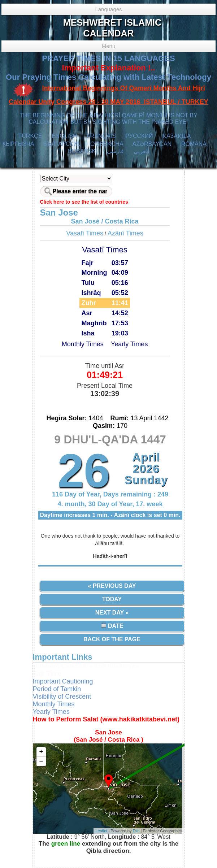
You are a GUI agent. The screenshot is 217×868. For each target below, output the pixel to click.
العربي (141, 151)
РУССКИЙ (139, 136)
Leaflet (101, 831)
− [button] (41, 761)
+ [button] (41, 752)
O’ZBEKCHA (107, 144)
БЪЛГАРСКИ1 (62, 144)
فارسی (115, 151)
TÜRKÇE (30, 136)
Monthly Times (83, 344)
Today (112, 599)
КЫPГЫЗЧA (18, 144)
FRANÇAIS (101, 136)
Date (112, 626)
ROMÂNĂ (194, 144)
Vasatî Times (85, 233)
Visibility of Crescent (62, 696)
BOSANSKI (83, 151)
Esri (136, 831)
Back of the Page (112, 639)
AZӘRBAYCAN (152, 144)
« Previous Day (112, 586)
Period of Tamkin (57, 689)
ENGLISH (64, 136)
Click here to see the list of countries (84, 202)
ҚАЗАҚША (177, 136)
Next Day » (112, 613)
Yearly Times (129, 344)
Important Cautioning (63, 681)
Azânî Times (125, 233)
